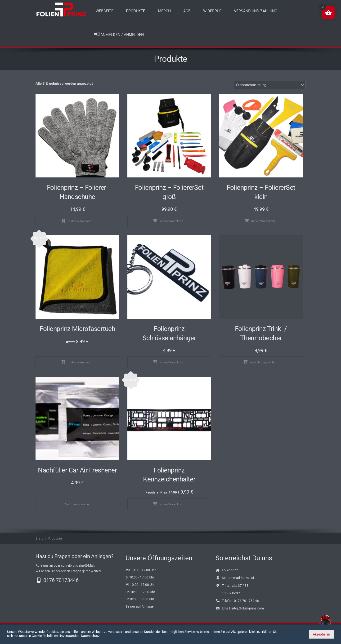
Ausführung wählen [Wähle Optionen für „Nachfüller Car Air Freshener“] (77, 508)
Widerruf (194, 12)
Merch (154, 12)
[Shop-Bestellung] (270, 88)
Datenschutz (137, 636)
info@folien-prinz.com (248, 612)
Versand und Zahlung (234, 12)
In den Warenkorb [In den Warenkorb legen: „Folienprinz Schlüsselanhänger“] (171, 366)
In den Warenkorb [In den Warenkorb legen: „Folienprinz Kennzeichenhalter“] (171, 508)
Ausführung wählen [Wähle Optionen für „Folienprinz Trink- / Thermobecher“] (263, 366)
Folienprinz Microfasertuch (77, 332)
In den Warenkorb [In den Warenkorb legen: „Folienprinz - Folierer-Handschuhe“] (80, 224)
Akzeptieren (321, 634)
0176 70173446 (61, 584)
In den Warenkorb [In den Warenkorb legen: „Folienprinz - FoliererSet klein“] (263, 224)
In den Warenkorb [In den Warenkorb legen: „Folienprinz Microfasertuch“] (80, 366)
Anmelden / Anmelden (119, 37)
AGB (173, 12)
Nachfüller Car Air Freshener (77, 474)
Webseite (103, 12)
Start (39, 542)
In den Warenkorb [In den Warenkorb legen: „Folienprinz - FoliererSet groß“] (171, 224)
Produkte (130, 12)
